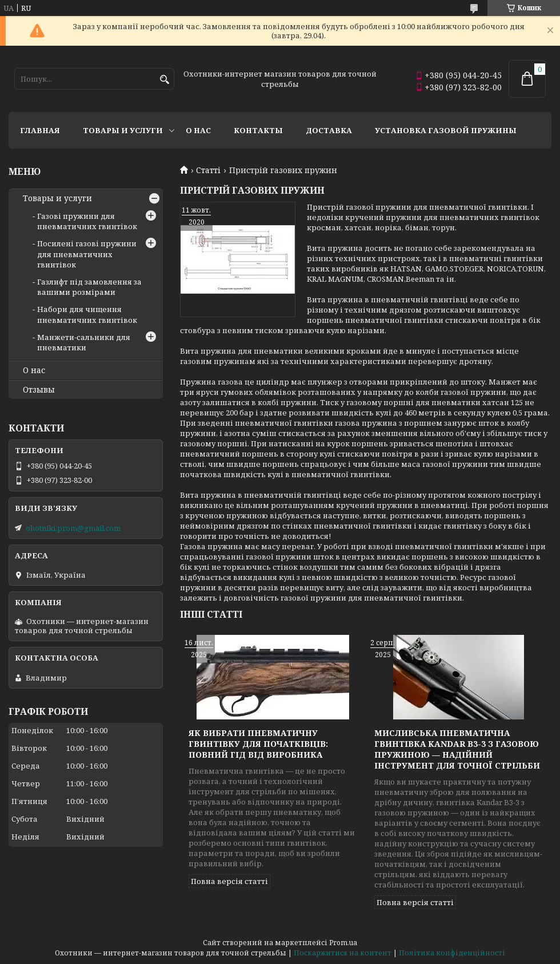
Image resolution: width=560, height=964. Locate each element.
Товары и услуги (123, 130)
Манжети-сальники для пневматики (84, 342)
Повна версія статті (229, 881)
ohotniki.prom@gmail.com (73, 528)
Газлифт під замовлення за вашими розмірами (89, 287)
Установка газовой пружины (446, 130)
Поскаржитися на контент (343, 953)
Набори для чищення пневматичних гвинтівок (87, 314)
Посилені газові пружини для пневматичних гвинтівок (87, 254)
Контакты (258, 130)
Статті (208, 170)
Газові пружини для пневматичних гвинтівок (87, 221)
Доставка (329, 130)
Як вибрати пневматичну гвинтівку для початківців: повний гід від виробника (258, 744)
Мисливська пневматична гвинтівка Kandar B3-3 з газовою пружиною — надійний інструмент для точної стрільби (457, 749)
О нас (198, 130)
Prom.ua (343, 943)
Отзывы (39, 390)
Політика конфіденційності (452, 953)
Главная (40, 130)
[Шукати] (164, 80)
